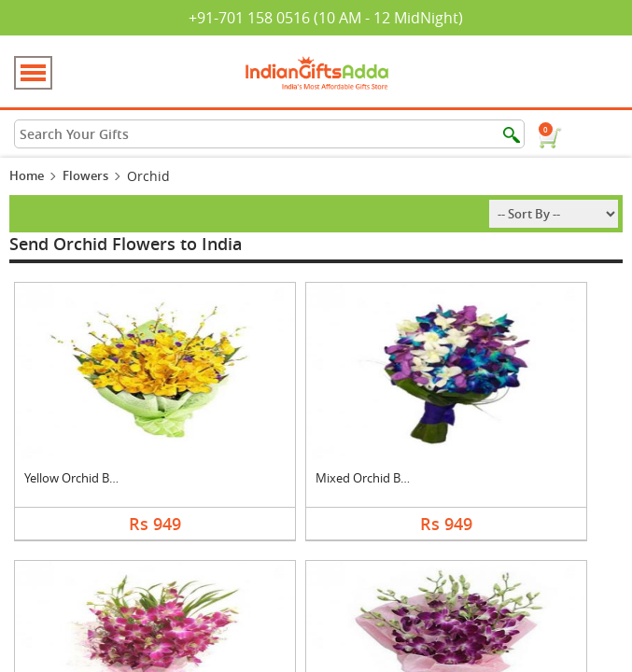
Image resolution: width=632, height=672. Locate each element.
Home (27, 175)
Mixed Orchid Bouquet (379, 478)
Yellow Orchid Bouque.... (91, 478)
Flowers (85, 175)
